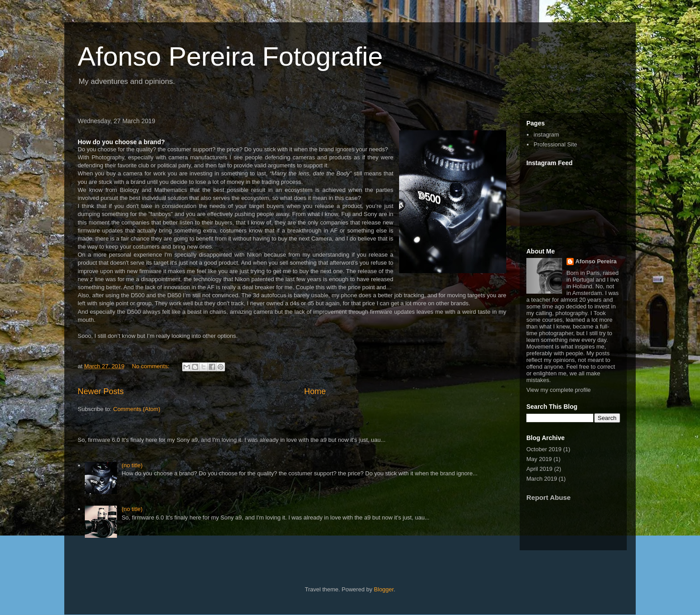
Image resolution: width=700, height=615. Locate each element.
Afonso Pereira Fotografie (230, 56)
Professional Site (555, 144)
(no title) (132, 465)
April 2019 (540, 469)
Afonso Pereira (596, 261)
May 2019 (539, 459)
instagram (546, 135)
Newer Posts (101, 391)
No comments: (151, 366)
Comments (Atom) (137, 409)
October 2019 (544, 449)
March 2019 (542, 479)
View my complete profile (558, 390)
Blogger (384, 589)
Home (315, 391)
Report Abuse (548, 497)
